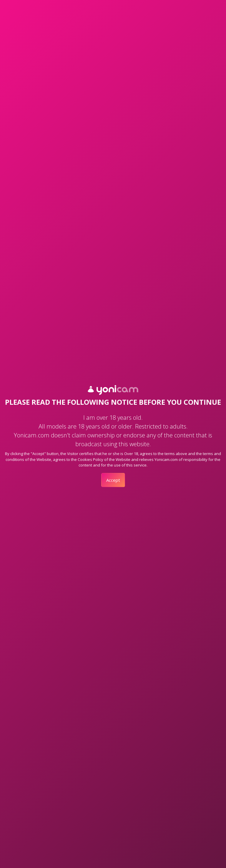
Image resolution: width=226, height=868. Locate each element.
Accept (113, 480)
